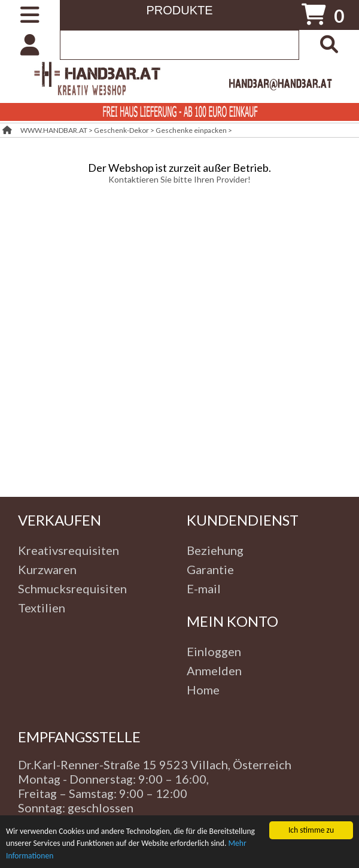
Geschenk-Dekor (121, 130)
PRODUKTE (179, 10)
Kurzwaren (47, 569)
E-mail (204, 588)
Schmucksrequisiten (72, 588)
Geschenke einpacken (191, 130)
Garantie (210, 569)
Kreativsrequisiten (69, 550)
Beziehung (215, 550)
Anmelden (214, 670)
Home (203, 690)
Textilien (42, 608)
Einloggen (214, 651)
